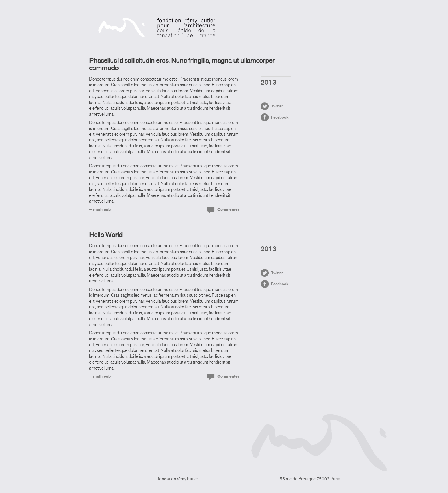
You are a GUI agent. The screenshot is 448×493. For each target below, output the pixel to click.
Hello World (106, 235)
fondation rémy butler (157, 28)
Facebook (280, 117)
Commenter (228, 210)
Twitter (277, 106)
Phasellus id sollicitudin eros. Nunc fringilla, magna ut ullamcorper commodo (182, 64)
